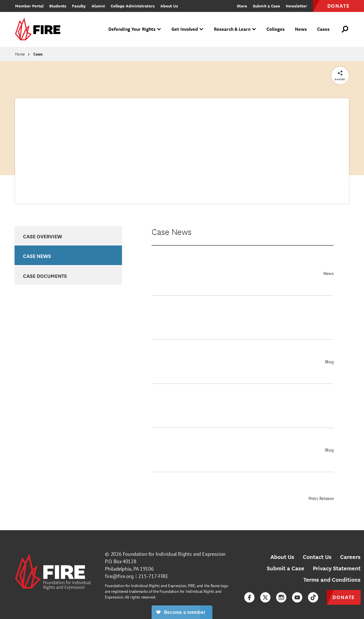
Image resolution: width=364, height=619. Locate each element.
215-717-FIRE (153, 576)
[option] (68, 236)
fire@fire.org (119, 576)
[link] (40, 29)
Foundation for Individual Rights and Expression (174, 554)
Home (20, 54)
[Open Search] (345, 29)
